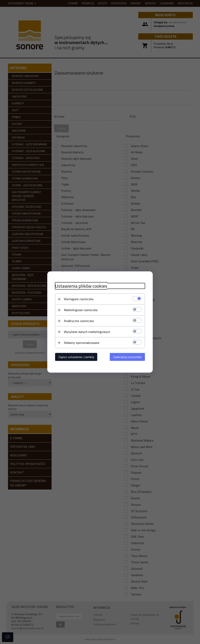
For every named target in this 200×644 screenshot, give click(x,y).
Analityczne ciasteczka (79, 321)
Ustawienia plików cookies (81, 286)
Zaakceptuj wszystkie (127, 357)
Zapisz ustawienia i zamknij (76, 357)
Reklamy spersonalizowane (82, 343)
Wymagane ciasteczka (79, 299)
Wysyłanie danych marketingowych (87, 332)
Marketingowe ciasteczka (81, 310)
